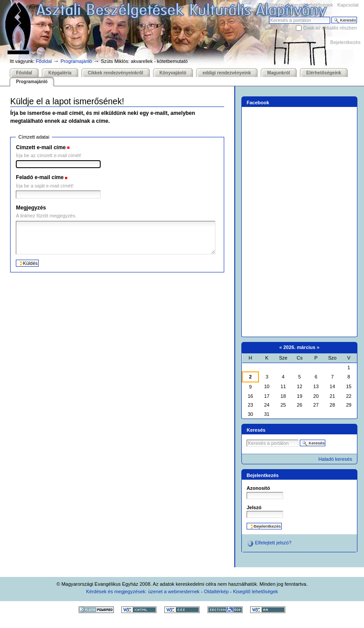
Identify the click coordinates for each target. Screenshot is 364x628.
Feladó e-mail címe (40, 177)
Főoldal (44, 61)
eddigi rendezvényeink (227, 73)
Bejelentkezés (345, 42)
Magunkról (279, 73)
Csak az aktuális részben (330, 28)
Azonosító (258, 488)
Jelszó (254, 507)
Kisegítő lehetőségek (310, 5)
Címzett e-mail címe (41, 147)
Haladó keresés (335, 459)
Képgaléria (60, 73)
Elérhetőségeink (324, 73)
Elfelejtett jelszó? (269, 544)
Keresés (269, 17)
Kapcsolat (348, 5)
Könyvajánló (173, 73)
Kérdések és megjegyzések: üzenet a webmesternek (143, 591)
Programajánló (76, 61)
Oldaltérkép (271, 5)
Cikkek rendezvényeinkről (116, 73)
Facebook (258, 103)
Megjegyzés (31, 208)
